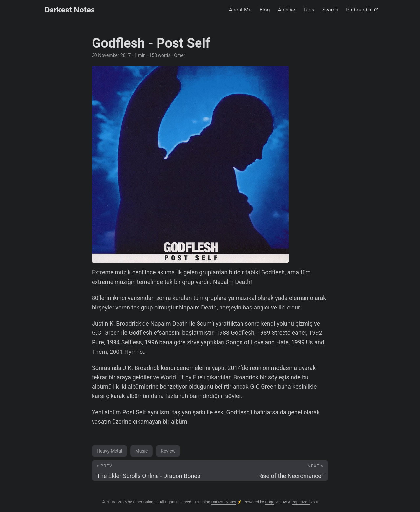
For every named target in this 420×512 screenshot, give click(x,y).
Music (141, 451)
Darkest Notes (70, 10)
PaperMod (301, 502)
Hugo (270, 502)
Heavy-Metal (109, 451)
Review (168, 451)
